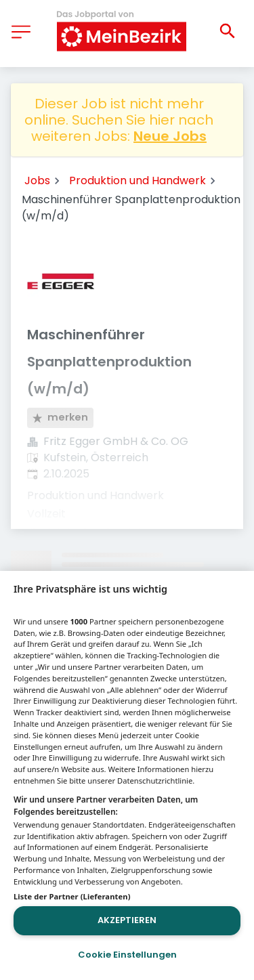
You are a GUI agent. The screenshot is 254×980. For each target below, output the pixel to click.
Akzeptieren (127, 920)
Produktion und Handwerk (137, 180)
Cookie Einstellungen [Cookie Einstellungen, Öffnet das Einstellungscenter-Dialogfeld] (127, 955)
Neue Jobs (170, 136)
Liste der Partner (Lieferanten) (72, 896)
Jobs (37, 180)
